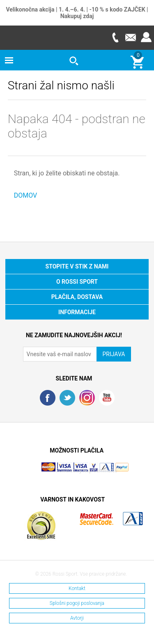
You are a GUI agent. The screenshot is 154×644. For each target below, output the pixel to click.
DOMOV (26, 195)
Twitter (67, 398)
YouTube (107, 398)
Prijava (146, 37)
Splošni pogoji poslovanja (77, 603)
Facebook (48, 398)
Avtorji (77, 618)
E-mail (131, 37)
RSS (87, 398)
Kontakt (77, 588)
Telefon (115, 37)
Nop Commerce (100, 471)
